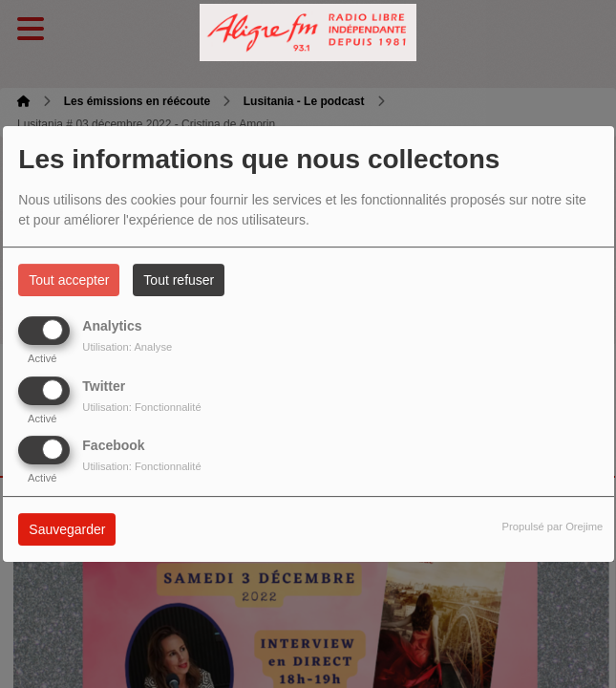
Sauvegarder (67, 529)
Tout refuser (179, 280)
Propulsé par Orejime (553, 527)
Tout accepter (69, 280)
